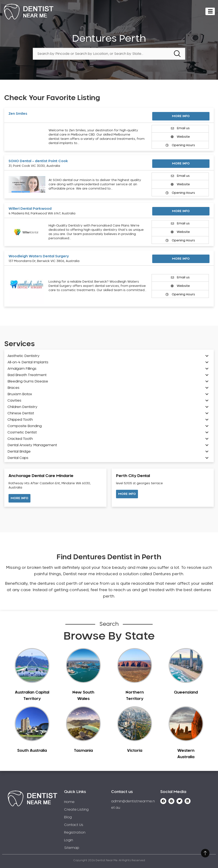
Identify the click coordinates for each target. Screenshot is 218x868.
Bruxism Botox (20, 394)
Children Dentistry (22, 407)
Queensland (186, 692)
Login (69, 840)
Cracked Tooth (20, 439)
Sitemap (72, 848)
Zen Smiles (18, 114)
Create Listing (76, 810)
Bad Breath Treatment (27, 375)
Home (69, 802)
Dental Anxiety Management (32, 445)
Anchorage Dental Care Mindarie (41, 476)
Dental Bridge (19, 452)
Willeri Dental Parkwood (30, 209)
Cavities (14, 401)
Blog (68, 817)
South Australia (32, 751)
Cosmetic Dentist (22, 432)
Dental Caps (18, 458)
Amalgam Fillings (22, 369)
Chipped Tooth (20, 420)
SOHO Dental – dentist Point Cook (38, 161)
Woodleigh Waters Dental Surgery (39, 256)
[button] (19, 498)
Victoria (135, 751)
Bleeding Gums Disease (28, 381)
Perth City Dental (133, 476)
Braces (13, 388)
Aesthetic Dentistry (24, 356)
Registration (75, 833)
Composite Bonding (25, 426)
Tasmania (83, 751)
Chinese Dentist (21, 413)
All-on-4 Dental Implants (28, 362)
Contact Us (74, 825)
